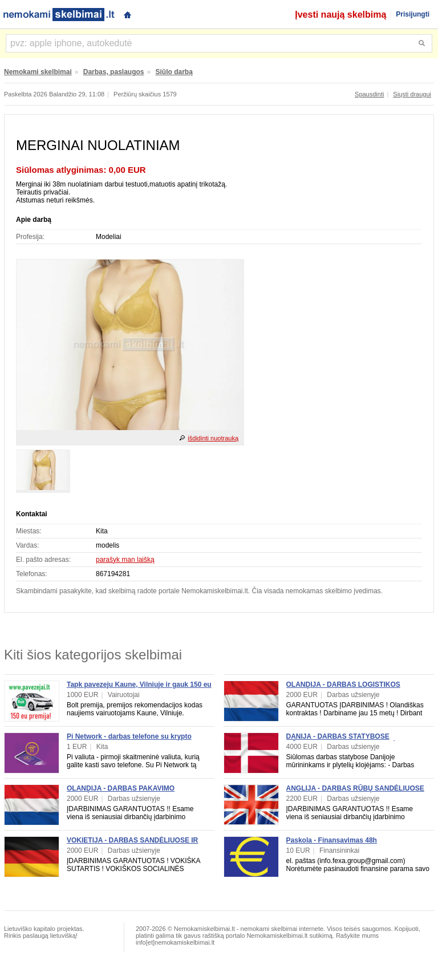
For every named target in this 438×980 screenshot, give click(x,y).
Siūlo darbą (174, 72)
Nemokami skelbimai (38, 72)
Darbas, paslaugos (114, 72)
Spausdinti (369, 94)
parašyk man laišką (125, 560)
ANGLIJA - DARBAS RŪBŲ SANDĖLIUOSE (355, 788)
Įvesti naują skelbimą (340, 15)
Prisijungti (413, 14)
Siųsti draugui (412, 94)
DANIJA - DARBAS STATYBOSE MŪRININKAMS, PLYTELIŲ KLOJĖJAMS (351, 740)
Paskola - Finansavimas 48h (332, 840)
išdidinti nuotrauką (213, 438)
